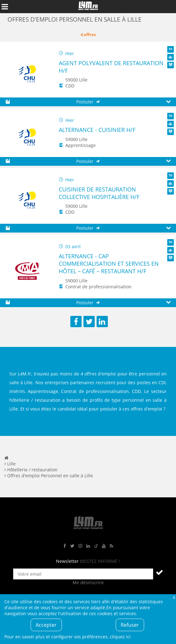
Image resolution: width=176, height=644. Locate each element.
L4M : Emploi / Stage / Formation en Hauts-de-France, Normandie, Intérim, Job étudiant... (88, 7)
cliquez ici (120, 637)
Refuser (130, 625)
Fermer (174, 597)
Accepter (46, 625)
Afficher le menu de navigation (5, 7)
